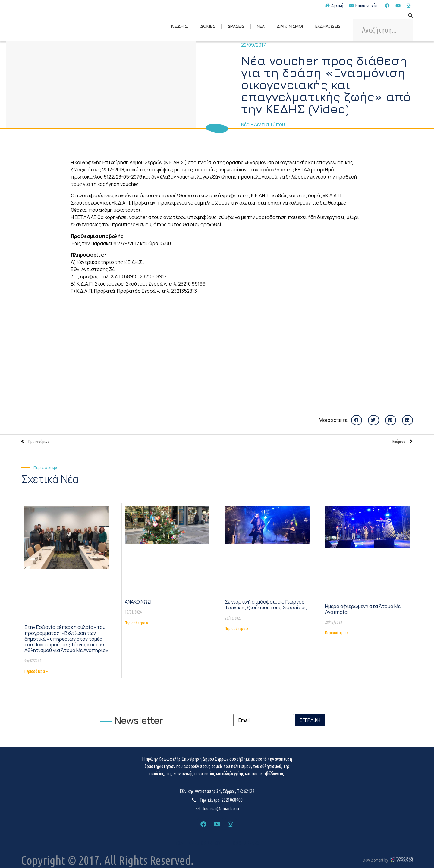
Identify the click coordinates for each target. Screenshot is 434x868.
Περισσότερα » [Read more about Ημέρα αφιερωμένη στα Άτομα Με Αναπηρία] (337, 633)
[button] (357, 420)
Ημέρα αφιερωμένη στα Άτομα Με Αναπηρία (363, 609)
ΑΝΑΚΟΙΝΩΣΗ (139, 602)
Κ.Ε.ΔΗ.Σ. (180, 26)
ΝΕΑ (261, 26)
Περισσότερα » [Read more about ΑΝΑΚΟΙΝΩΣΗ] (136, 623)
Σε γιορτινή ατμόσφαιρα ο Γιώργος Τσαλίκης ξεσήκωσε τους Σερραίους (266, 605)
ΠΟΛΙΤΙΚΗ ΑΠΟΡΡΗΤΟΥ (197, 843)
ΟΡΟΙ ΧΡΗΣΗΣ (246, 843)
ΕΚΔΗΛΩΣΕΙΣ (328, 26)
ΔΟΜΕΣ (208, 26)
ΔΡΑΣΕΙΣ (236, 26)
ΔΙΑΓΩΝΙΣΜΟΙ (290, 26)
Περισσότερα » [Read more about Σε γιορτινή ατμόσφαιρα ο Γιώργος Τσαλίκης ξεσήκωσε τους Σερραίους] (236, 629)
